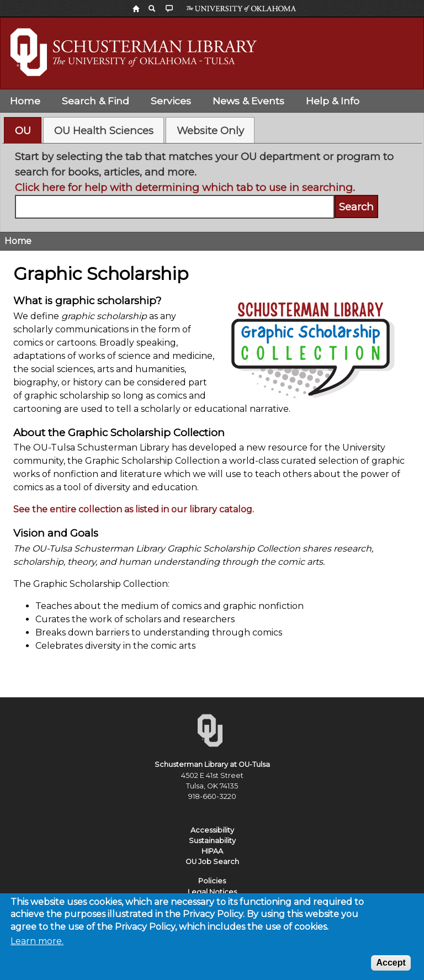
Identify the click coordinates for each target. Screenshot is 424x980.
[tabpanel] (212, 184)
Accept (391, 969)
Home (25, 101)
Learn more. (37, 947)
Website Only (210, 131)
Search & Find (96, 101)
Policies (212, 881)
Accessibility (212, 830)
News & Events (248, 101)
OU (23, 131)
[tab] (23, 130)
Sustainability (212, 841)
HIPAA (212, 851)
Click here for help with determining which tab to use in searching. (185, 187)
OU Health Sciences (104, 131)
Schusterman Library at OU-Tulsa (212, 764)
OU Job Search (212, 862)
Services (171, 101)
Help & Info (333, 101)
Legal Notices (212, 892)
